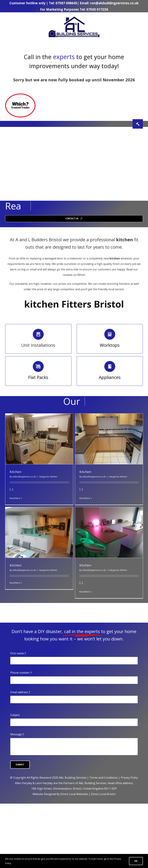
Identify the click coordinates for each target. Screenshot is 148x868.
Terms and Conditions (104, 778)
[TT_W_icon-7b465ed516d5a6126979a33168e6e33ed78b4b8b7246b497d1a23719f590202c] (20, 95)
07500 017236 (97, 9)
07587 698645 (66, 3)
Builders (39, 240)
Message (17, 734)
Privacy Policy (129, 778)
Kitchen (16, 472)
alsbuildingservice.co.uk (24, 477)
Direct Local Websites (74, 794)
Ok (136, 861)
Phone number (21, 673)
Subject (15, 715)
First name (18, 653)
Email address (20, 692)
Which (81, 275)
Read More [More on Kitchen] (15, 498)
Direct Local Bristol (103, 794)
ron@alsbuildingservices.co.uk (114, 3)
